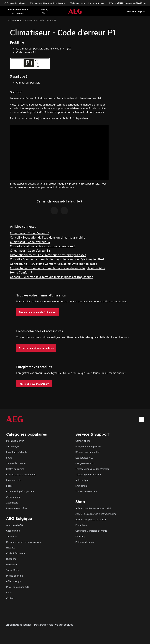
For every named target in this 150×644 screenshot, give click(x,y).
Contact (10, 598)
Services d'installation (15, 3)
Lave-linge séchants (17, 452)
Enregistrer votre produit (88, 446)
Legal (9, 592)
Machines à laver (15, 441)
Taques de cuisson (16, 463)
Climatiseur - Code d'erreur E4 (30, 250)
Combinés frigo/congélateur (20, 491)
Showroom (12, 536)
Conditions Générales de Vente (91, 531)
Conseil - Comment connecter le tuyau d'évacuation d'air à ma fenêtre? (57, 259)
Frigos (9, 486)
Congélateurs (13, 497)
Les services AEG (84, 458)
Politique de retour (85, 542)
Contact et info (83, 441)
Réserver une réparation (88, 452)
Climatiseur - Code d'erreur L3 (30, 242)
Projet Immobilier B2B (17, 587)
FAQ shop (80, 536)
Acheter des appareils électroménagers (96, 514)
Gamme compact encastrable (21, 474)
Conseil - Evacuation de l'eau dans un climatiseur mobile (48, 237)
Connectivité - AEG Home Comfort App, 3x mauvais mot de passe (54, 263)
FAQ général (82, 486)
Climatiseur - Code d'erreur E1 (30, 233)
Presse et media (15, 576)
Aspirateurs (12, 502)
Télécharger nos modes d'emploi (92, 469)
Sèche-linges (13, 446)
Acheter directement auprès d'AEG (93, 508)
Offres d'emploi (14, 581)
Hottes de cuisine (15, 469)
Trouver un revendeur (86, 491)
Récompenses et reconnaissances (23, 542)
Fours (9, 458)
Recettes (11, 547)
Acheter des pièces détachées (91, 519)
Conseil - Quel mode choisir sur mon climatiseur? (43, 246)
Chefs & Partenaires (16, 553)
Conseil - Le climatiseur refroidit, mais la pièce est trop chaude (52, 277)
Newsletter (12, 564)
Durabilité (11, 559)
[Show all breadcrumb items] (5, 20)
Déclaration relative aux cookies (54, 625)
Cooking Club (13, 531)
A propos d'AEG (14, 525)
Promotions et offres (17, 508)
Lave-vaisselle (14, 480)
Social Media (13, 570)
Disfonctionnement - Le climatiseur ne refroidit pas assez (48, 255)
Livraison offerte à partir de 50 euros (48, 3)
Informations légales (19, 625)
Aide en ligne (82, 480)
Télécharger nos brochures (89, 474)
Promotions (140, 3)
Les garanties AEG (85, 463)
